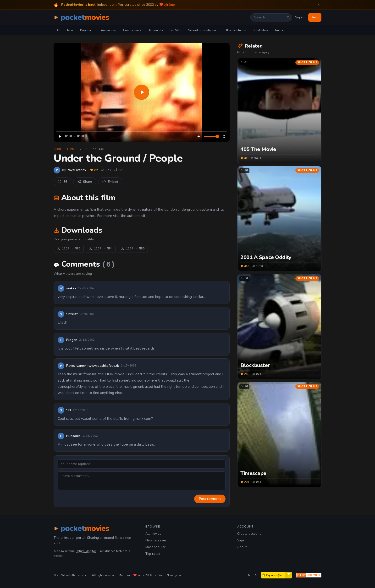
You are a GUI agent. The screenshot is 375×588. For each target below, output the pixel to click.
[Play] (142, 92)
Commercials (132, 30)
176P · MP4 (101, 249)
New (70, 30)
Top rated (153, 554)
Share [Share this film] (85, 182)
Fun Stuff (176, 30)
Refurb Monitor (86, 551)
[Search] (288, 17)
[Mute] (199, 136)
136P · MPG (133, 249)
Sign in (300, 17)
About (242, 547)
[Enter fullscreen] (224, 136)
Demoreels (155, 30)
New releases (156, 540)
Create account (249, 534)
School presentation (202, 30)
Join (315, 17)
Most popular (155, 547)
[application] (142, 92)
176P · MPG (69, 249)
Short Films (260, 30)
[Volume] (211, 136)
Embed (110, 182)
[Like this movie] (62, 182)
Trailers (280, 30)
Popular (86, 30)
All (58, 30)
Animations (109, 30)
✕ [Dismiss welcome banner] (319, 5)
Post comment (210, 499)
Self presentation (234, 30)
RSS (252, 575)
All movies (153, 534)
